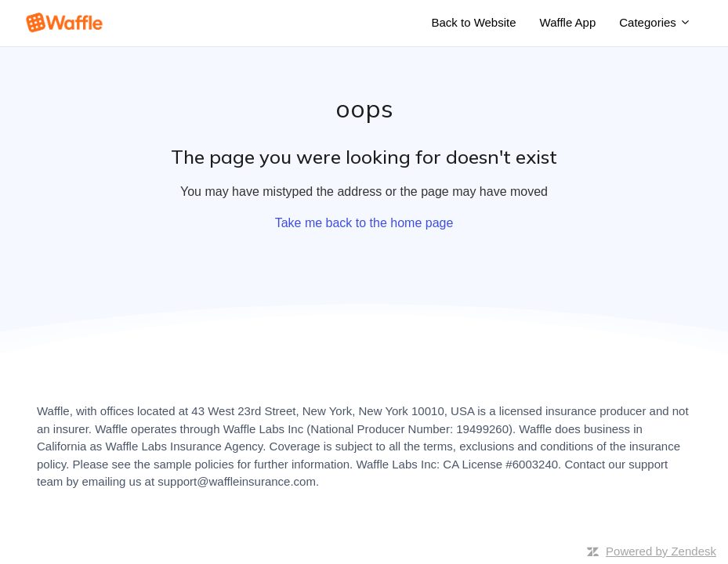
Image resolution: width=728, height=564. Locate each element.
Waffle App (568, 22)
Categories (655, 22)
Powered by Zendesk (661, 551)
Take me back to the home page (364, 223)
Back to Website (473, 22)
